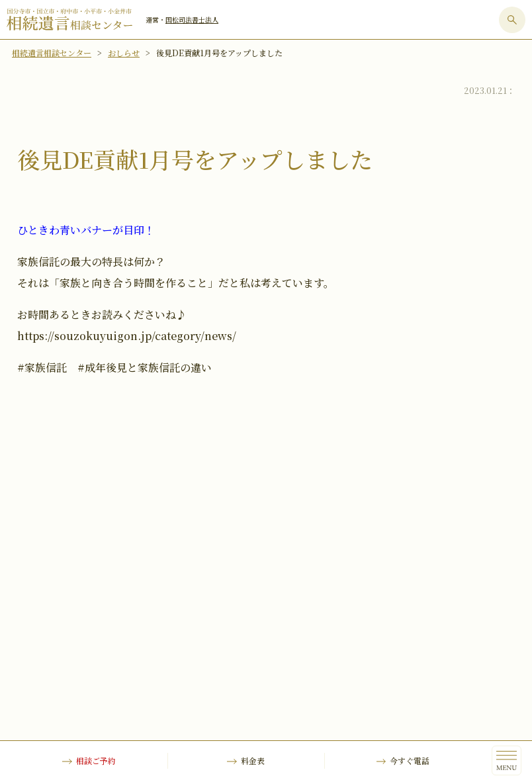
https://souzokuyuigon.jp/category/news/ (127, 336)
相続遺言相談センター (52, 53)
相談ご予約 (96, 760)
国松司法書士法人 (192, 20)
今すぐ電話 (410, 760)
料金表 (253, 760)
